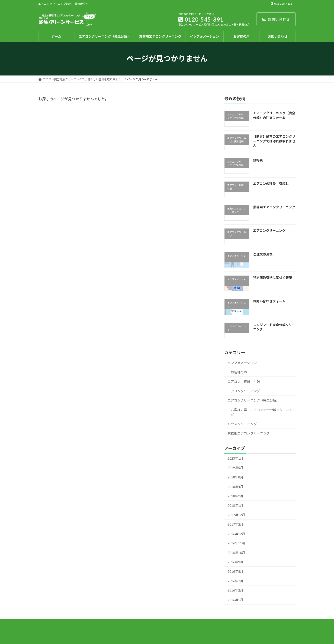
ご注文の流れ (263, 254)
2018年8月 (235, 477)
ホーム (47, 623)
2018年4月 (235, 486)
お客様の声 (239, 372)
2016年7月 (235, 581)
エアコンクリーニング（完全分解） (254, 400)
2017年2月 (235, 524)
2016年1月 (235, 600)
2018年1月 (235, 505)
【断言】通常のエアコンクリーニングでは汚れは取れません (274, 141)
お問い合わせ (276, 19)
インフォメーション (242, 363)
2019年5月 (235, 468)
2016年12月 (236, 534)
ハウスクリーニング (242, 424)
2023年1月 (235, 458)
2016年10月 (236, 552)
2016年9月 (235, 562)
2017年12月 (236, 515)
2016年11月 (236, 543)
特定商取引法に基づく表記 (273, 278)
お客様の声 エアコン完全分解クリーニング (262, 412)
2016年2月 (235, 590)
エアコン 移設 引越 (244, 381)
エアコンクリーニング (269, 230)
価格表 (258, 160)
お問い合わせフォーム (269, 301)
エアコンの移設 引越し (271, 183)
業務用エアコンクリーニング (274, 207)
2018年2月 (235, 496)
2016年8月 (235, 571)
